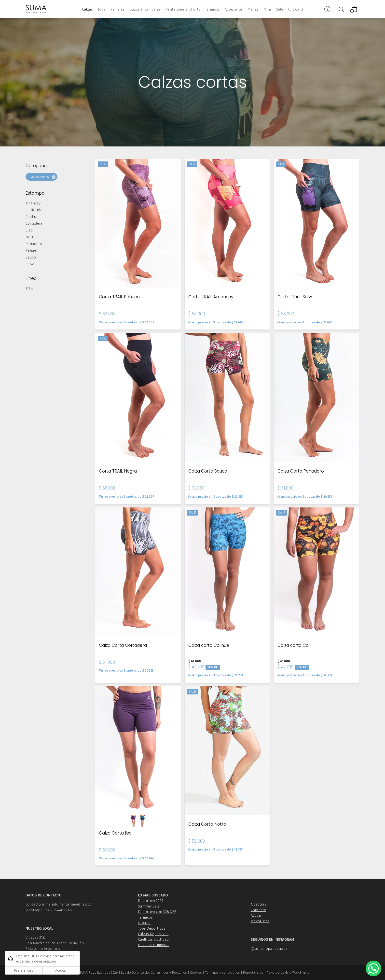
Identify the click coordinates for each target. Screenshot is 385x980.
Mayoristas (260, 921)
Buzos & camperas (154, 945)
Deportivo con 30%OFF (157, 912)
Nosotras (258, 904)
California (34, 210)
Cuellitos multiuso (153, 939)
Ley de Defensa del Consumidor (145, 973)
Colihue (32, 217)
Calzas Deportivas (153, 934)
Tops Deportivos (152, 928)
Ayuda (256, 915)
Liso (29, 231)
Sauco (31, 258)
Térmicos (145, 917)
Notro (31, 237)
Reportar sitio (253, 973)
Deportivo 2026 (151, 901)
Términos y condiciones (222, 973)
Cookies (196, 973)
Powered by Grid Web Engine (288, 973)
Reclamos (179, 973)
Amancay (33, 204)
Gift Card (296, 9)
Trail (29, 289)
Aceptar (61, 971)
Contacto (258, 910)
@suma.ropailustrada (269, 949)
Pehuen (32, 251)
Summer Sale (149, 906)
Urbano (144, 923)
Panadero (34, 244)
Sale (280, 9)
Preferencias (24, 971)
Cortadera (34, 224)
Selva (30, 264)
